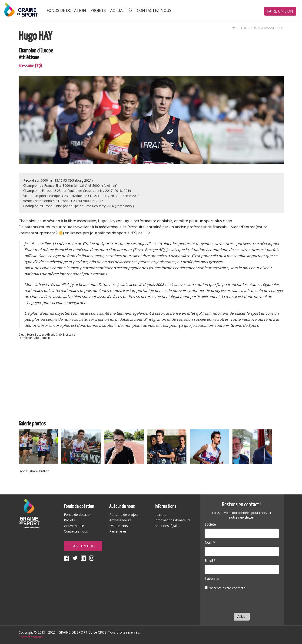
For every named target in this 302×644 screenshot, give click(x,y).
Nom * (210, 542)
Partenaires (118, 531)
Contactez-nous (154, 10)
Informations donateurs (173, 520)
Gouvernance (74, 526)
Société (210, 524)
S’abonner (212, 579)
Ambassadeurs (120, 520)
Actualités (121, 10)
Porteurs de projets (124, 515)
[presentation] (240, 602)
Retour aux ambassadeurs (258, 28)
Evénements (119, 526)
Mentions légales (167, 526)
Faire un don (280, 11)
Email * (210, 561)
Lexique (160, 515)
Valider (242, 616)
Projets (98, 10)
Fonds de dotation (66, 10)
